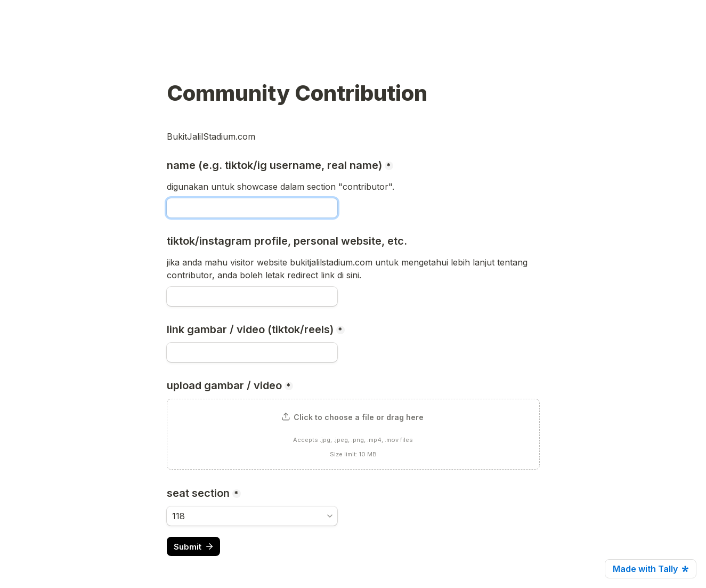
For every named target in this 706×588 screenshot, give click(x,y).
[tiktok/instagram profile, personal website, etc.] (252, 296)
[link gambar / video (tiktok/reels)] (252, 352)
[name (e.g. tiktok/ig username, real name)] (252, 208)
